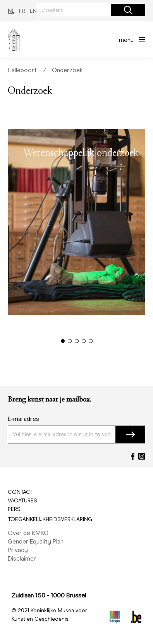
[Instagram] (142, 456)
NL (11, 11)
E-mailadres (23, 419)
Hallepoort (22, 70)
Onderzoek (67, 70)
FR (22, 11)
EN (33, 11)
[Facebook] (133, 456)
